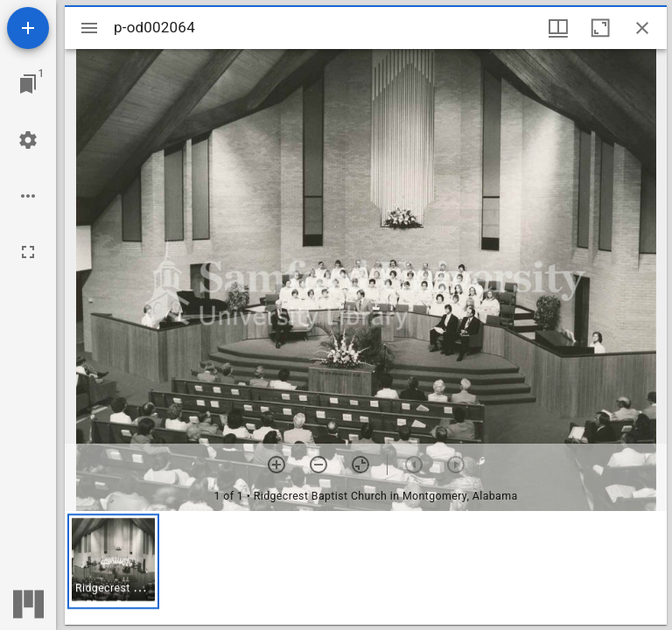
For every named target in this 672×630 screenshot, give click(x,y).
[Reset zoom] (360, 465)
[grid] (366, 568)
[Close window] (642, 28)
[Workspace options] (28, 196)
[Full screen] (28, 252)
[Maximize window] (600, 28)
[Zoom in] (276, 465)
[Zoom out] (318, 465)
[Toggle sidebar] (89, 28)
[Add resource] (28, 28)
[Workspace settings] (28, 140)
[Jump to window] (28, 84)
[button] (113, 561)
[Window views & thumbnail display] (558, 28)
